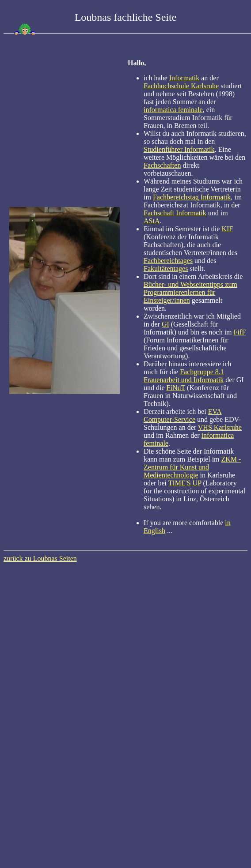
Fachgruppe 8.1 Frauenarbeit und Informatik (184, 376)
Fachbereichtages (168, 261)
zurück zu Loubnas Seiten (40, 558)
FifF (240, 332)
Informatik (184, 78)
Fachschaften (162, 165)
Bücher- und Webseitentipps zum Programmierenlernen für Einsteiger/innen (190, 292)
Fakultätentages (166, 269)
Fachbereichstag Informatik (192, 197)
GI (165, 324)
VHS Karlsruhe (220, 427)
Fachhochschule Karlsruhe (181, 86)
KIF (227, 229)
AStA (152, 221)
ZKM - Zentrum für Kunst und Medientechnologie (192, 467)
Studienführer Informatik (179, 149)
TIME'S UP (185, 483)
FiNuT (176, 388)
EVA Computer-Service (183, 415)
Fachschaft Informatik (175, 213)
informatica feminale (173, 110)
